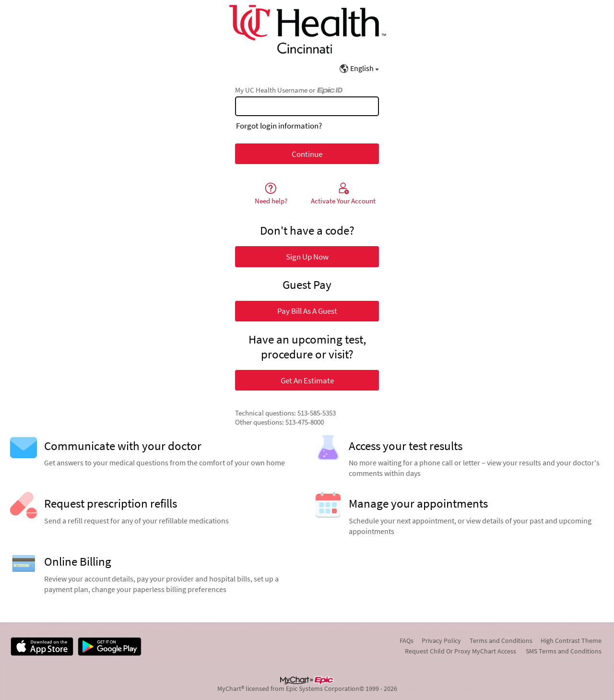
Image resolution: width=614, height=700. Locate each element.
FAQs (407, 641)
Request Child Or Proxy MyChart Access (460, 651)
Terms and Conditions (501, 641)
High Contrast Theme (571, 641)
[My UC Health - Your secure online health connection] (307, 29)
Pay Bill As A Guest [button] (307, 311)
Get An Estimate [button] (307, 380)
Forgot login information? (279, 126)
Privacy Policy (441, 641)
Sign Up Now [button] (307, 257)
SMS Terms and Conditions (564, 651)
